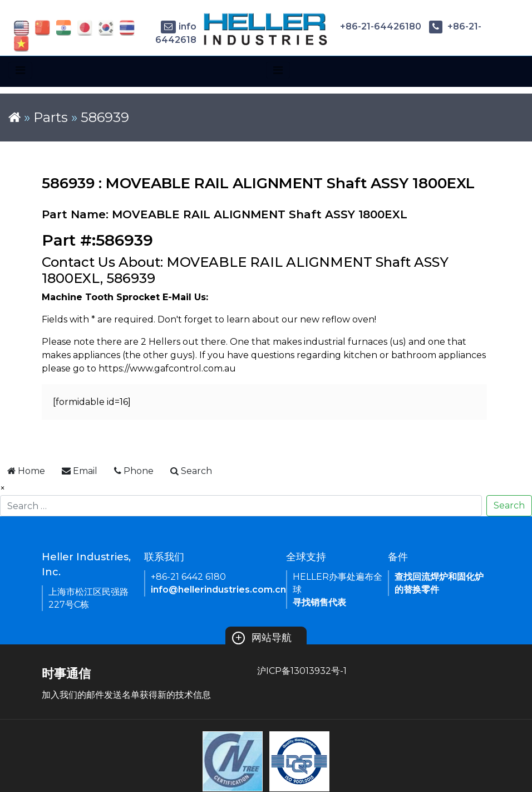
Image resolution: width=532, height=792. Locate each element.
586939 (105, 117)
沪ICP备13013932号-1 (302, 671)
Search (509, 505)
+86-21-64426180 (371, 26)
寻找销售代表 (319, 602)
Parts (51, 117)
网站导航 (262, 638)
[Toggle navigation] (20, 70)
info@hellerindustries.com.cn (218, 590)
